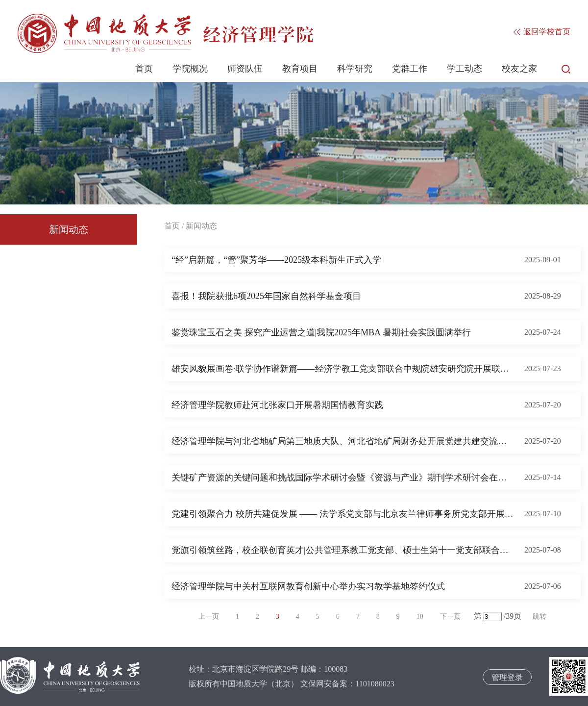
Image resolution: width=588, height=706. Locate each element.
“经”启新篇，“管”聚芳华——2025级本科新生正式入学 (276, 260)
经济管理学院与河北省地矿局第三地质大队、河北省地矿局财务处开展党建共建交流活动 (343, 441)
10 (420, 617)
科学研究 (355, 69)
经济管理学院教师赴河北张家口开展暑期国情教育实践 (277, 405)
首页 (144, 69)
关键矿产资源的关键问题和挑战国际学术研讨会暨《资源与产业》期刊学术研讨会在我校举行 (343, 478)
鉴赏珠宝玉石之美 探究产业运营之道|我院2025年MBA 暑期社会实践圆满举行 (321, 332)
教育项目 (300, 69)
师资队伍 (245, 69)
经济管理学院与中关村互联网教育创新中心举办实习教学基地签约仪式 (308, 586)
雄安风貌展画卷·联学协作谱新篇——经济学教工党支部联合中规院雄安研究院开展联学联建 (343, 369)
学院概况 (190, 69)
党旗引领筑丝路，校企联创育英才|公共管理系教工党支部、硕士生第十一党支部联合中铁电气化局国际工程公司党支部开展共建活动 (343, 550)
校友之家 (519, 69)
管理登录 (507, 677)
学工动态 (465, 69)
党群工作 (410, 69)
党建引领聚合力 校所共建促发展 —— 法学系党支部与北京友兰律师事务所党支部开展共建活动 (343, 514)
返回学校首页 (542, 32)
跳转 (539, 617)
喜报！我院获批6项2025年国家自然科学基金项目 (266, 296)
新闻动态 (69, 229)
